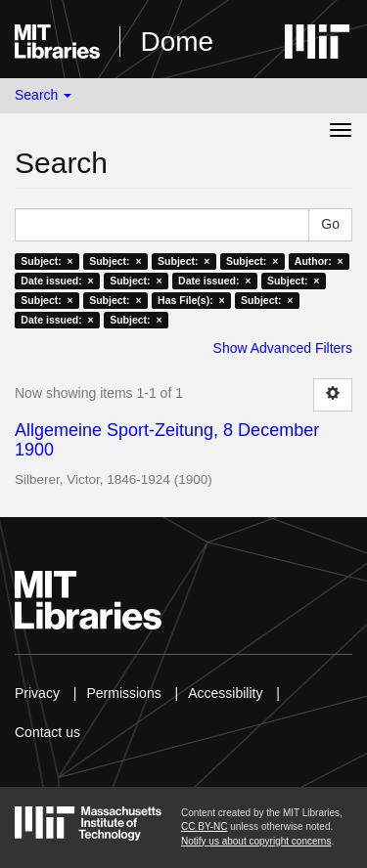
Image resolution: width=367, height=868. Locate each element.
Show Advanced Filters (283, 348)
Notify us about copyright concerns (256, 841)
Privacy (37, 693)
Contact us (47, 732)
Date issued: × (57, 281)
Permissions (123, 693)
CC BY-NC (204, 826)
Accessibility (225, 693)
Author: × (319, 261)
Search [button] (43, 95)
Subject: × (46, 261)
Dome (177, 42)
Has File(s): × (191, 300)
